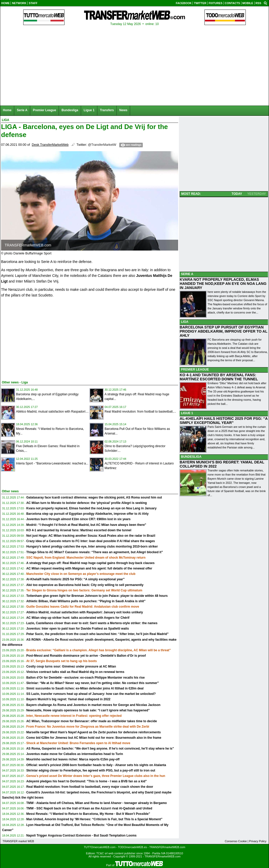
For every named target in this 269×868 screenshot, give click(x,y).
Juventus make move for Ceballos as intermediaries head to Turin (75, 754)
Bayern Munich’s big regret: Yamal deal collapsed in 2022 (68, 699)
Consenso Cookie (236, 841)
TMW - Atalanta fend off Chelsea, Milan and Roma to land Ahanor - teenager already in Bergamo (97, 803)
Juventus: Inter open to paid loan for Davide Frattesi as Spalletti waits (78, 629)
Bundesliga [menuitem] (70, 110)
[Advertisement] (40, 338)
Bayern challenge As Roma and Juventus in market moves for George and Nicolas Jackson (93, 705)
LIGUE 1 (187, 413)
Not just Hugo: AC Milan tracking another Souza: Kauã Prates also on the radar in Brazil (91, 536)
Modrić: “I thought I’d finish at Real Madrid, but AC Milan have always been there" (86, 525)
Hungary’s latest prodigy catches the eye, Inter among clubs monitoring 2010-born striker (92, 546)
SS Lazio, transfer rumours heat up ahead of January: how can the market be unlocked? (91, 694)
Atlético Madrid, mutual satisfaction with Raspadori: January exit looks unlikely (85, 612)
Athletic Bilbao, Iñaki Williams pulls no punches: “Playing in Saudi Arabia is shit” (86, 601)
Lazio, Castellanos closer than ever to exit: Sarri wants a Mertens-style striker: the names (92, 623)
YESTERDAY (257, 194)
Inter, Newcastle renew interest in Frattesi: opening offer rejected (74, 716)
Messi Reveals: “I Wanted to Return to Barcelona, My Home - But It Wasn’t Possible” (88, 814)
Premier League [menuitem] (44, 110)
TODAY (237, 194)
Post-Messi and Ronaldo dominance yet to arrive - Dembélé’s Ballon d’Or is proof (86, 656)
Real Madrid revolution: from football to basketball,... (140, 412)
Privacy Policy (258, 841)
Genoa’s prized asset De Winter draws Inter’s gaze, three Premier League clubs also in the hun (96, 776)
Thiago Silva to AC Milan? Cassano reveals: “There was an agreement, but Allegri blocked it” (95, 552)
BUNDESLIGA (191, 457)
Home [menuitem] (7, 110)
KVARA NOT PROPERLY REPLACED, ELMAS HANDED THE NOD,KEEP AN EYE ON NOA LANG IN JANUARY (223, 284)
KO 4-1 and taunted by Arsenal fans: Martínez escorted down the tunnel (79, 530)
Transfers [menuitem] (107, 110)
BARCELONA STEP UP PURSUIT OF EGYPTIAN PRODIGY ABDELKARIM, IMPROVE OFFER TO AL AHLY (224, 331)
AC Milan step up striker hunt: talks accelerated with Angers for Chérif (78, 618)
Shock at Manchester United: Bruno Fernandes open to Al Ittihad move (78, 743)
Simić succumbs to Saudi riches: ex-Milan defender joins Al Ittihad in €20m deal (85, 688)
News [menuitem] (123, 110)
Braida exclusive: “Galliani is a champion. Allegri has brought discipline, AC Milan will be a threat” (99, 650)
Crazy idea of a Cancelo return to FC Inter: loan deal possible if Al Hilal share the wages (91, 541)
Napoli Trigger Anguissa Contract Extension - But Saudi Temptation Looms (81, 835)
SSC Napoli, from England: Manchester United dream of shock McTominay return (86, 558)
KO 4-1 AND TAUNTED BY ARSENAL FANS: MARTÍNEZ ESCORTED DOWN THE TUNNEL (219, 377)
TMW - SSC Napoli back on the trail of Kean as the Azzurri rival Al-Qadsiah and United (89, 808)
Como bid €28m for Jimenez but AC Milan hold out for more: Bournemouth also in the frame (94, 738)
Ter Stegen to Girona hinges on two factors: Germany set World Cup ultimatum (84, 590)
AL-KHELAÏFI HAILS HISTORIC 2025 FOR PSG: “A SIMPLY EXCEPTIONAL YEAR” (224, 421)
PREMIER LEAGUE (195, 369)
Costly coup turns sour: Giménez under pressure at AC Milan (71, 666)
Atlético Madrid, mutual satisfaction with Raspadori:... (52, 412)
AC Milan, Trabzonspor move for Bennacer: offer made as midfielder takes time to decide (92, 721)
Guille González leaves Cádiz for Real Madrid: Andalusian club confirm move (83, 607)
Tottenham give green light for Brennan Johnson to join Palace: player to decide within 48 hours (97, 596)
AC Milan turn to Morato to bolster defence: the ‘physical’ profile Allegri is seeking (87, 503)
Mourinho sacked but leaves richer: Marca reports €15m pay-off (73, 759)
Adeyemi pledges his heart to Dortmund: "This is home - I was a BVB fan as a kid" (87, 781)
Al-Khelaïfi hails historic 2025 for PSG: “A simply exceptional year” (76, 579)
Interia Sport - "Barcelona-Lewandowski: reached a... (52, 463)
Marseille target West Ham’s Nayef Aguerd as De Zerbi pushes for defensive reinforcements (94, 732)
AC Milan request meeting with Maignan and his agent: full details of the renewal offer (89, 568)
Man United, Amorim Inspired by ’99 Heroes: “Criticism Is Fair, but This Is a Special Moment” (94, 819)
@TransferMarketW (102, 145)
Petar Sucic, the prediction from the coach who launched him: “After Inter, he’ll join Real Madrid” (97, 634)
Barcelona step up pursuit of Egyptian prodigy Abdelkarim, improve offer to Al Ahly (88, 514)
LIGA (185, 322)
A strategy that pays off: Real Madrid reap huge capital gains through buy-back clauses (90, 563)
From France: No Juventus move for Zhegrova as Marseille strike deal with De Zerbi (88, 727)
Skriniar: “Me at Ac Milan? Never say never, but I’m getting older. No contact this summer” (93, 683)
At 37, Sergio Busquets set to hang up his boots (62, 661)
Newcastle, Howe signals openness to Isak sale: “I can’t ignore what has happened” (88, 710)
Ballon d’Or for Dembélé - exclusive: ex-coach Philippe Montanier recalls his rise (86, 678)
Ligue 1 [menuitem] (89, 110)
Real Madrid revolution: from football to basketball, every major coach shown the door (90, 787)
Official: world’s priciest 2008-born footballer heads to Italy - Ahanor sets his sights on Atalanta (96, 765)
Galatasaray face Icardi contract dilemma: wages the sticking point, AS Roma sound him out (94, 497)
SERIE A (187, 274)
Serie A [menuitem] (22, 110)
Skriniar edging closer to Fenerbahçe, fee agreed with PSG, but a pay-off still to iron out (91, 770)
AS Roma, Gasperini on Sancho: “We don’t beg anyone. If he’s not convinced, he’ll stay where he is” (100, 749)
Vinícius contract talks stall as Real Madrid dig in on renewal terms (75, 672)
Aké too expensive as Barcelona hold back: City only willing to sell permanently (85, 585)
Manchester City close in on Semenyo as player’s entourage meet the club (81, 574)
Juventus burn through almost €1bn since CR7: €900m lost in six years (78, 519)
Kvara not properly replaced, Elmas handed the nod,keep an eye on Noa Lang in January (92, 508)
